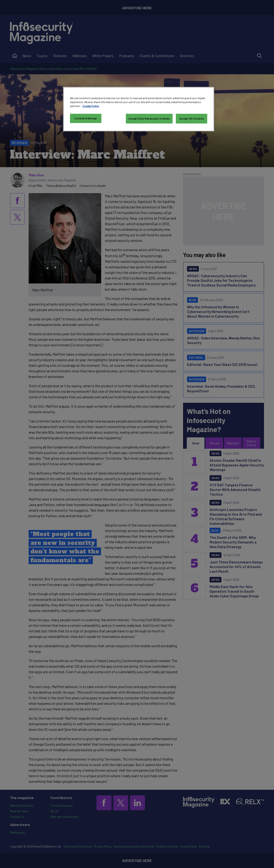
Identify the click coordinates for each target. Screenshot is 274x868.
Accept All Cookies (192, 119)
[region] (139, 109)
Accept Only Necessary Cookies (149, 119)
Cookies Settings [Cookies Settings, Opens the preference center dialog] (86, 118)
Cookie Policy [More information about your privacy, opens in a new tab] (91, 106)
